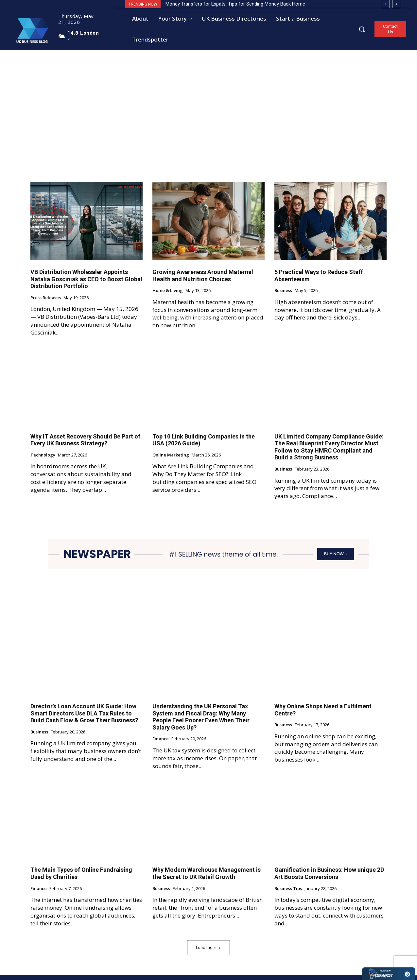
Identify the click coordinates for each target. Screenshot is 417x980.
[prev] (386, 4)
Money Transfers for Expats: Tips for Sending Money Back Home (235, 4)
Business (283, 296)
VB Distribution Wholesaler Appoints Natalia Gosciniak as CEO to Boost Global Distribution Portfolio (86, 284)
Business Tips (288, 894)
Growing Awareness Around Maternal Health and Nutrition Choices (203, 280)
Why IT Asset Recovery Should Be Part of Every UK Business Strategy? (85, 445)
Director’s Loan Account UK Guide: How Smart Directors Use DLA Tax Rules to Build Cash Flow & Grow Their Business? (84, 718)
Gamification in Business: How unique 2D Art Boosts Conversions (329, 878)
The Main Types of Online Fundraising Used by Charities (81, 878)
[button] (362, 29)
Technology (43, 460)
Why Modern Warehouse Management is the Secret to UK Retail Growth (207, 878)
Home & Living (168, 296)
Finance (161, 744)
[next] (396, 4)
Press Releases (46, 303)
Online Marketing (171, 460)
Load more (209, 953)
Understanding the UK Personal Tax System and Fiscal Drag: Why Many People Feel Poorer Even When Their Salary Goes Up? (201, 722)
